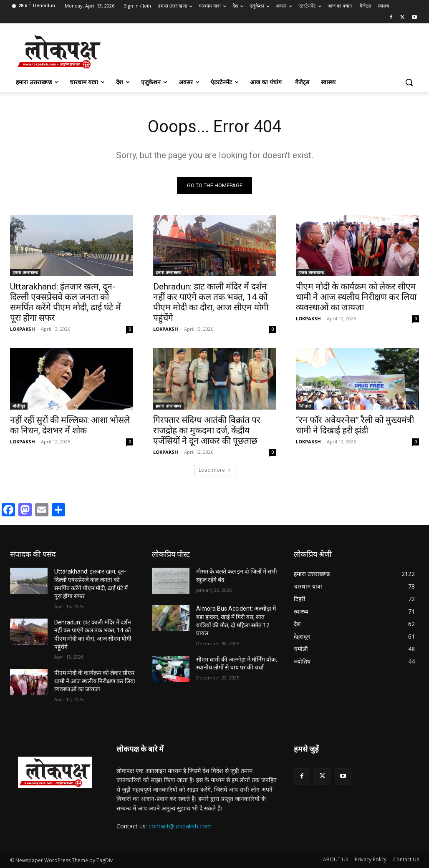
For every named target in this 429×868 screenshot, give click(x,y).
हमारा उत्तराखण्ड (25, 272)
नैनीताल (305, 406)
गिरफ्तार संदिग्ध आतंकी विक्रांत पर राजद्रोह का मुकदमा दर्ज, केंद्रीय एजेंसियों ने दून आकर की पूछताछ (207, 430)
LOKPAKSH (23, 329)
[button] (409, 82)
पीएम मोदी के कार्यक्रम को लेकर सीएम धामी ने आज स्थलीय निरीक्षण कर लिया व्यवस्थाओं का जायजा (356, 297)
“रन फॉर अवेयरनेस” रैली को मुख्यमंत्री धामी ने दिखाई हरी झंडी (355, 425)
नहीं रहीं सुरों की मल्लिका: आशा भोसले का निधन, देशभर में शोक (70, 425)
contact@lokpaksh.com (180, 826)
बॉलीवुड (19, 406)
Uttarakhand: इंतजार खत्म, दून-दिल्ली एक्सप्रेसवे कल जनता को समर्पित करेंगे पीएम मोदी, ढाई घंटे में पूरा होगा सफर (66, 302)
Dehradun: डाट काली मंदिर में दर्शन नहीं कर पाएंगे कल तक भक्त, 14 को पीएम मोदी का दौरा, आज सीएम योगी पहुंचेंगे (211, 302)
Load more (215, 470)
